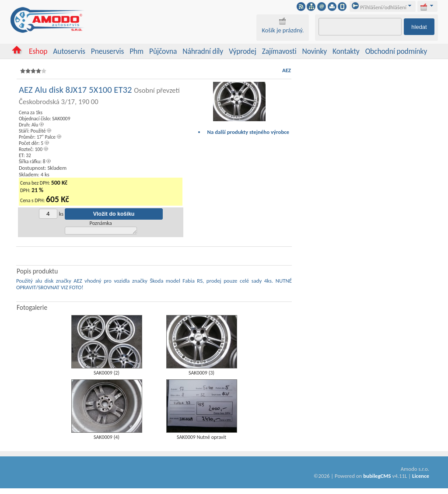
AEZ (287, 70)
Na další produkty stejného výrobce (248, 132)
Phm (136, 51)
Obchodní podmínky (396, 51)
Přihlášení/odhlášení (379, 7)
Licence (421, 477)
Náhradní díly (203, 51)
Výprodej (243, 51)
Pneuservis (107, 51)
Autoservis (69, 51)
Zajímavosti (279, 51)
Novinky (315, 51)
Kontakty (346, 51)
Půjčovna (163, 51)
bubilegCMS (377, 477)
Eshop (38, 51)
